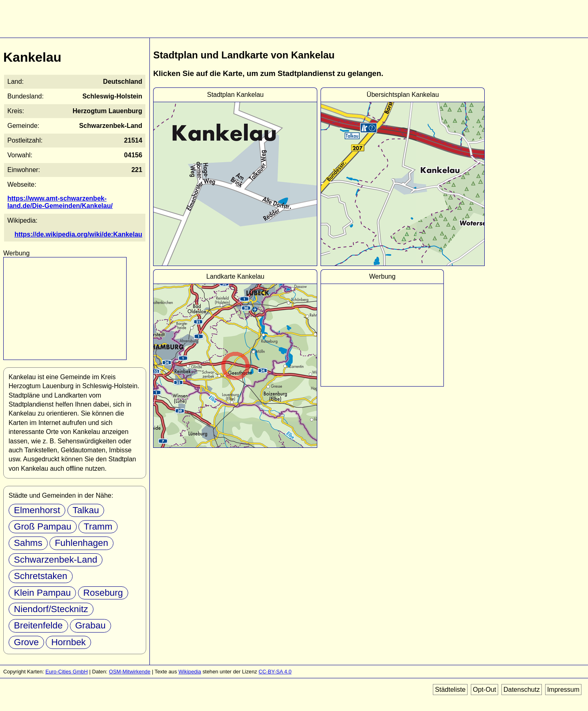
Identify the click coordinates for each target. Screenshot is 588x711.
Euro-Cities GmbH (67, 672)
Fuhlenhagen (81, 543)
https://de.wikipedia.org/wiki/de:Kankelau (83, 234)
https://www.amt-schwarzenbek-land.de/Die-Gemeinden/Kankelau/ (76, 202)
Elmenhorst (37, 510)
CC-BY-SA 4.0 (275, 672)
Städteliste (450, 690)
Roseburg (34, 593)
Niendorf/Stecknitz (51, 609)
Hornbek (68, 642)
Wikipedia (190, 672)
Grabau (90, 625)
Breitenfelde (38, 625)
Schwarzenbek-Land (56, 560)
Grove (26, 642)
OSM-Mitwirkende (130, 672)
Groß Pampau (43, 527)
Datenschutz (522, 690)
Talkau (86, 510)
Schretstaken (41, 576)
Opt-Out (484, 690)
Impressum (563, 690)
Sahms (28, 543)
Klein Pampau (108, 576)
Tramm (98, 527)
